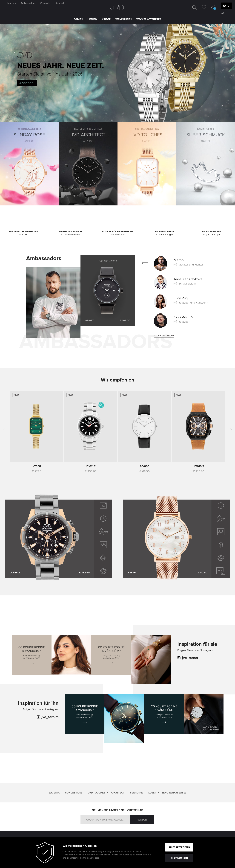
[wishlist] (202, 7)
